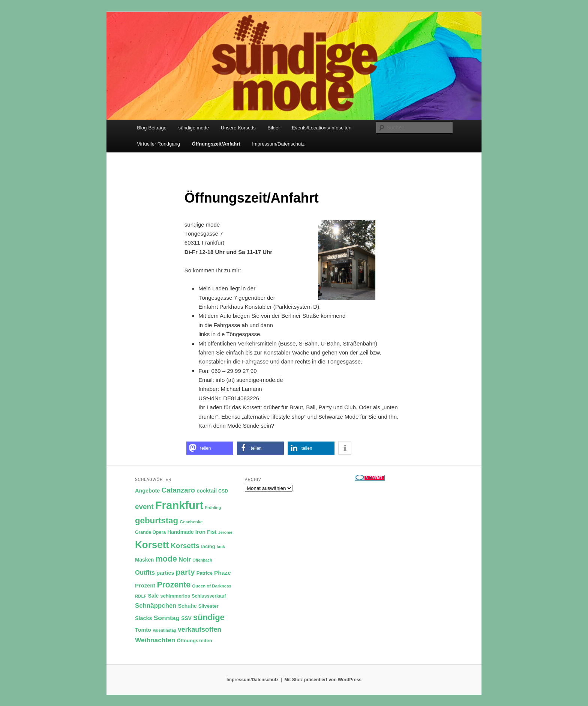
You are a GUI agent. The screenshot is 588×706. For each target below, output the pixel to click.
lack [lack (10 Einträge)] (221, 547)
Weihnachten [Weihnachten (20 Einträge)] (155, 640)
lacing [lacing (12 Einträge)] (208, 546)
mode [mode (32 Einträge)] (166, 559)
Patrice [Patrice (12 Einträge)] (205, 573)
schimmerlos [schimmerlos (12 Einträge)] (175, 596)
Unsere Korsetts (238, 128)
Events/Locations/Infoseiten (322, 128)
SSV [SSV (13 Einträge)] (186, 618)
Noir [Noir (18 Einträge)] (185, 559)
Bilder (274, 128)
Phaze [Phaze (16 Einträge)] (223, 573)
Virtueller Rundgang (158, 144)
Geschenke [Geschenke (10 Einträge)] (191, 522)
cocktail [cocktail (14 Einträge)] (207, 491)
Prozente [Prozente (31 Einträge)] (174, 585)
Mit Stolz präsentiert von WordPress (323, 680)
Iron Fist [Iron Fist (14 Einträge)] (206, 532)
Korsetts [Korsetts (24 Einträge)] (185, 546)
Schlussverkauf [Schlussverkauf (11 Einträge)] (209, 596)
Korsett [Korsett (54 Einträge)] (152, 545)
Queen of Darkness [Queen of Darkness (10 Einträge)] (212, 586)
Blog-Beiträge (152, 128)
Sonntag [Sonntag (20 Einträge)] (167, 618)
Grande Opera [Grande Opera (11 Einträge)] (150, 532)
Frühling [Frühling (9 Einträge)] (213, 508)
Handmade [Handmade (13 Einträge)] (180, 532)
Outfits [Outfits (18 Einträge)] (145, 572)
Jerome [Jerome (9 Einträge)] (225, 532)
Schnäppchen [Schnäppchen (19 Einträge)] (156, 606)
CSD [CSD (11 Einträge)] (223, 491)
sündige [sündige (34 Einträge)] (209, 617)
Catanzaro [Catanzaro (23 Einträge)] (178, 490)
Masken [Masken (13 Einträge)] (145, 560)
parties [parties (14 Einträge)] (165, 573)
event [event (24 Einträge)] (144, 507)
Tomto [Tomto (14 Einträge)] (143, 630)
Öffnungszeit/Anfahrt (216, 144)
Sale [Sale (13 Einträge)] (153, 596)
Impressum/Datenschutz (278, 144)
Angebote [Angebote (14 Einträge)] (147, 491)
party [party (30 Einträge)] (185, 572)
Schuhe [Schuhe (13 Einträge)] (187, 606)
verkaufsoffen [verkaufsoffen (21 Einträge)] (199, 629)
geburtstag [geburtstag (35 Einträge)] (157, 520)
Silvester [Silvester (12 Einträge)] (208, 606)
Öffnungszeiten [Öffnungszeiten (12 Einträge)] (195, 641)
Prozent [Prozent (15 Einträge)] (145, 586)
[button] (210, 448)
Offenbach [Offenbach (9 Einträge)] (202, 560)
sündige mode (193, 128)
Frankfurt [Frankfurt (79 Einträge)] (179, 505)
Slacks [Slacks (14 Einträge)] (144, 618)
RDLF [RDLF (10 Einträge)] (141, 596)
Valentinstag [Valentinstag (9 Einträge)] (164, 630)
